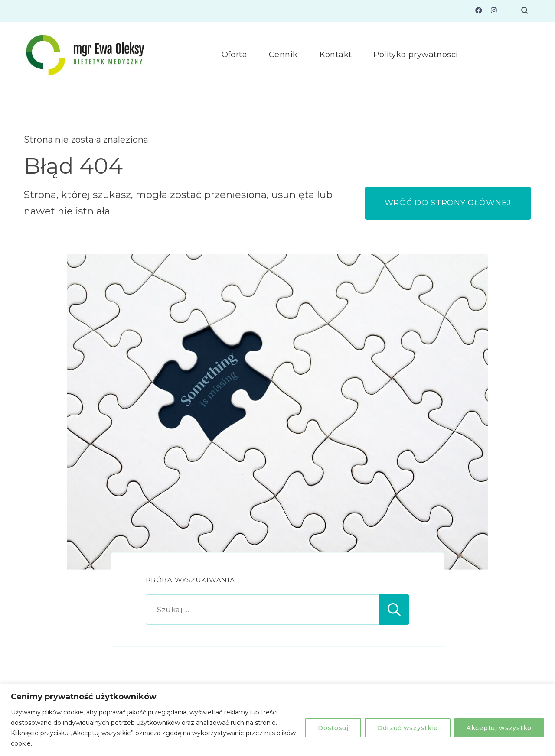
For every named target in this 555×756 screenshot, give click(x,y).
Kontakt (336, 55)
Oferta (234, 55)
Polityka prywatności (416, 55)
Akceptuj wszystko (499, 728)
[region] (277, 720)
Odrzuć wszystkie (408, 728)
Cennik (283, 55)
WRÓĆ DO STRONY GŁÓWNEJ (448, 203)
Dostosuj (333, 728)
